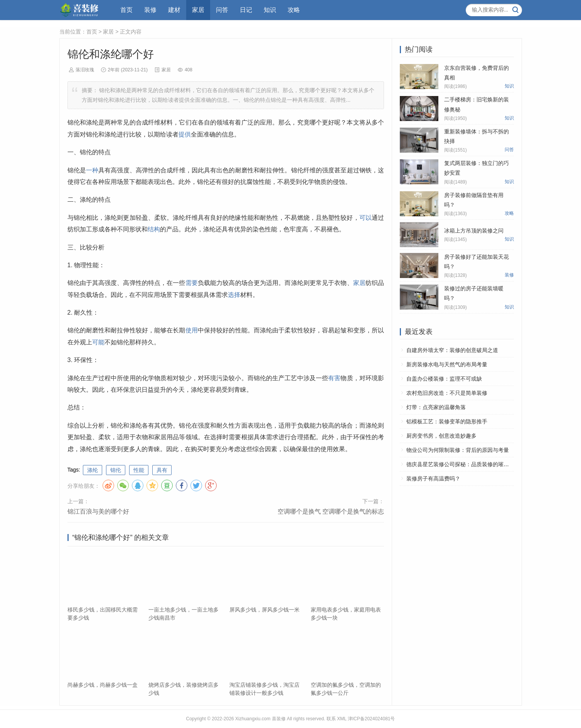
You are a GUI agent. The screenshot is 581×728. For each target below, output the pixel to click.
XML (342, 719)
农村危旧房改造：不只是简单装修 (447, 393)
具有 (162, 470)
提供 (185, 134)
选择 (234, 295)
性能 (139, 470)
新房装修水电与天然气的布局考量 (447, 364)
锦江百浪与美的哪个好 (98, 511)
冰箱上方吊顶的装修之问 (474, 231)
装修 (150, 10)
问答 (222, 10)
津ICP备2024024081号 (371, 719)
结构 (154, 229)
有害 (334, 378)
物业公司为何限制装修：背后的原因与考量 (458, 450)
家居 (198, 10)
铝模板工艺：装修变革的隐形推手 (447, 421)
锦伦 (116, 470)
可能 (98, 342)
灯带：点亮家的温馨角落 (436, 407)
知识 (270, 10)
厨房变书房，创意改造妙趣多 (441, 436)
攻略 (294, 10)
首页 (126, 10)
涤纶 (93, 470)
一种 (92, 170)
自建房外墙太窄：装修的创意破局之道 (452, 350)
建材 (174, 10)
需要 (192, 283)
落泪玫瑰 (85, 70)
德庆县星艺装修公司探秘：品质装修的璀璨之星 (463, 464)
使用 (192, 330)
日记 (246, 10)
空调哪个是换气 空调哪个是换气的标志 (331, 511)
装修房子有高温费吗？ (433, 479)
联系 (331, 719)
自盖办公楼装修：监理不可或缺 (444, 379)
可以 (365, 218)
